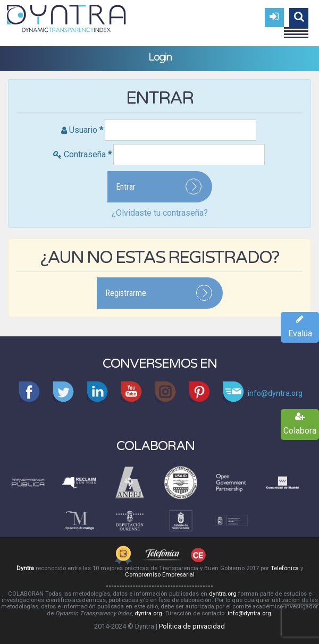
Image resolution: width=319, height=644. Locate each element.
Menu (296, 28)
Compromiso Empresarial (160, 575)
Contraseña (88, 154)
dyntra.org (223, 594)
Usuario (86, 130)
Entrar (126, 187)
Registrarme (126, 293)
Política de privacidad (192, 626)
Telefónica (285, 568)
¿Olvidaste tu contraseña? (160, 213)
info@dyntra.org (249, 613)
